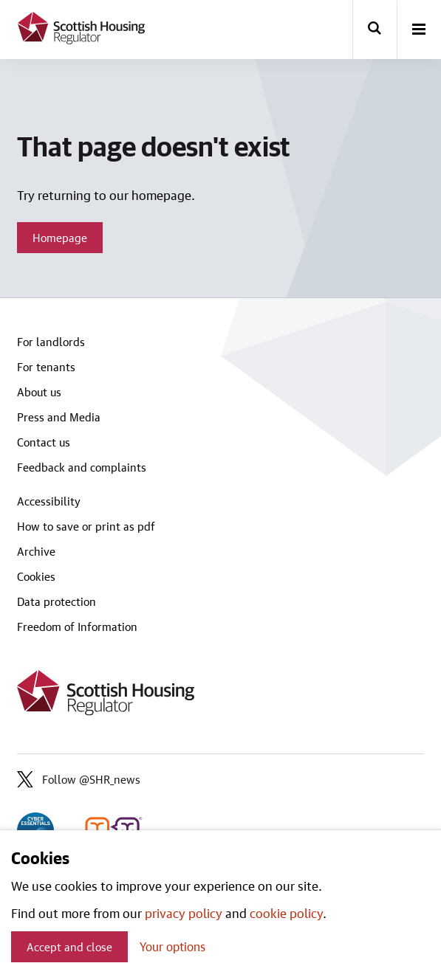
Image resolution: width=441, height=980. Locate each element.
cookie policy (286, 913)
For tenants (46, 367)
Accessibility (49, 501)
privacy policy (184, 913)
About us (39, 392)
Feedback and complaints (82, 467)
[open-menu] (419, 30)
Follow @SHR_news (79, 779)
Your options (172, 946)
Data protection (57, 601)
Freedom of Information (77, 627)
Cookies (36, 576)
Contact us (44, 442)
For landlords (51, 342)
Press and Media (59, 417)
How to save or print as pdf (86, 526)
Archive (36, 551)
